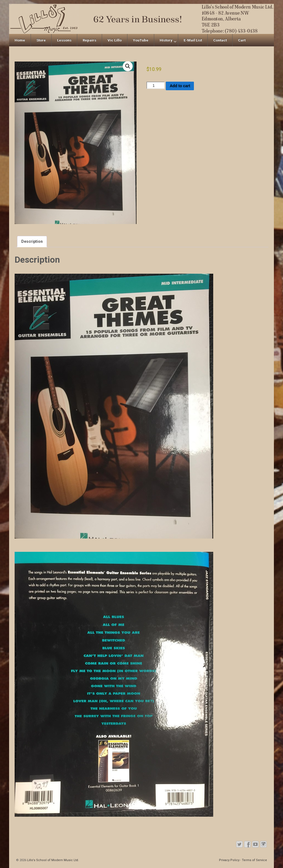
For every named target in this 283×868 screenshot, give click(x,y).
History (166, 40)
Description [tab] (32, 241)
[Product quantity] (156, 85)
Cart (242, 40)
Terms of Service (254, 860)
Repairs (90, 40)
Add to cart (180, 86)
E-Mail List (193, 40)
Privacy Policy (229, 860)
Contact (220, 40)
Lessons (64, 40)
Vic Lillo (115, 40)
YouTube (141, 40)
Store (41, 40)
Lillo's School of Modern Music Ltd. (53, 860)
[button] (128, 66)
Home (20, 40)
